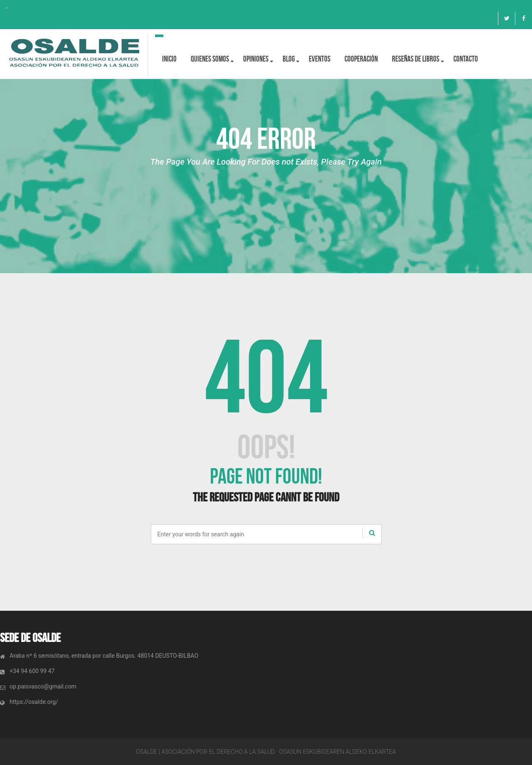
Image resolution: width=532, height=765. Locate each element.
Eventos (320, 59)
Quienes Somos (210, 59)
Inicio (169, 59)
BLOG (289, 59)
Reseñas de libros (416, 59)
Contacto (466, 59)
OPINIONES (256, 59)
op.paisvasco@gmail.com (43, 686)
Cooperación (361, 59)
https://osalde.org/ (34, 702)
